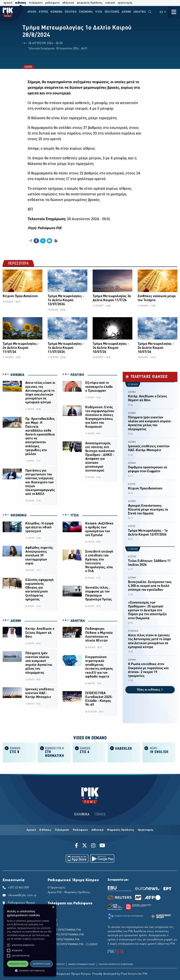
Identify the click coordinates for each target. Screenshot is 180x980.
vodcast (110, 3)
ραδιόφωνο (52, 3)
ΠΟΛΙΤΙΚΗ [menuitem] (71, 12)
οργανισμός (125, 3)
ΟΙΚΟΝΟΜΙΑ (19, 515)
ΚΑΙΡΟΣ (28, 67)
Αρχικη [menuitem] (32, 12)
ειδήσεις (21, 3)
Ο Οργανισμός (57, 888)
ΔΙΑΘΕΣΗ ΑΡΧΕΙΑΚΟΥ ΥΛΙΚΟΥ (82, 965)
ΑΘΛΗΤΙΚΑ (78, 621)
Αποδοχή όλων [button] (18, 964)
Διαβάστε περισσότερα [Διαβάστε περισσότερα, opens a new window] (34, 939)
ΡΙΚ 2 (51, 916)
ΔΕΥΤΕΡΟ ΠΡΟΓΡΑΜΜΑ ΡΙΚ (66, 935)
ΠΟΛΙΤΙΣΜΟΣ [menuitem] (112, 12)
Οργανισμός (146, 830)
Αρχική (31, 830)
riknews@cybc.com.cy (22, 895)
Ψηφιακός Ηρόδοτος (121, 830)
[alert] (30, 940)
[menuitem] (150, 12)
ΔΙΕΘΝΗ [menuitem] (126, 12)
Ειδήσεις (45, 830)
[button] (9, 945)
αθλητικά (68, 3)
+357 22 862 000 (18, 888)
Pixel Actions (129, 974)
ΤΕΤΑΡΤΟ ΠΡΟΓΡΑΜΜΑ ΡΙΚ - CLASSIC (73, 944)
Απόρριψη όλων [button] (41, 964)
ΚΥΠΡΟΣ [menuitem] (44, 12)
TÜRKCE (100, 814)
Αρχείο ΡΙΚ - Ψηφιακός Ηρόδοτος (69, 892)
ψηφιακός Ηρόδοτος (90, 3)
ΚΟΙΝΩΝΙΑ (17, 375)
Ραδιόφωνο (80, 830)
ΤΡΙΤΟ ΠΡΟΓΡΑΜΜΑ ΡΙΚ (64, 940)
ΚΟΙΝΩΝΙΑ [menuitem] (57, 12)
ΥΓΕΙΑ (75, 515)
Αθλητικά (97, 830)
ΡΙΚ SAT (53, 925)
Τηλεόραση (62, 830)
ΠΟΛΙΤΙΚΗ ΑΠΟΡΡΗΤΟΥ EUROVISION (116, 965)
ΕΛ (163, 12)
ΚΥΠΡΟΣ (132, 557)
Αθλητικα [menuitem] (140, 12)
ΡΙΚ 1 (51, 911)
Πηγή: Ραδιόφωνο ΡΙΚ (45, 228)
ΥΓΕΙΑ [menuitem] (99, 12)
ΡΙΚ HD (52, 921)
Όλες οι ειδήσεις (150, 690)
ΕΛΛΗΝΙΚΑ (82, 814)
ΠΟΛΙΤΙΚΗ (77, 375)
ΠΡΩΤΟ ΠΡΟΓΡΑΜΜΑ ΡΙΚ (64, 930)
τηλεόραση (36, 3)
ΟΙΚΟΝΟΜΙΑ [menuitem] (86, 12)
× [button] (53, 907)
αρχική (8, 3)
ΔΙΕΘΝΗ (16, 621)
